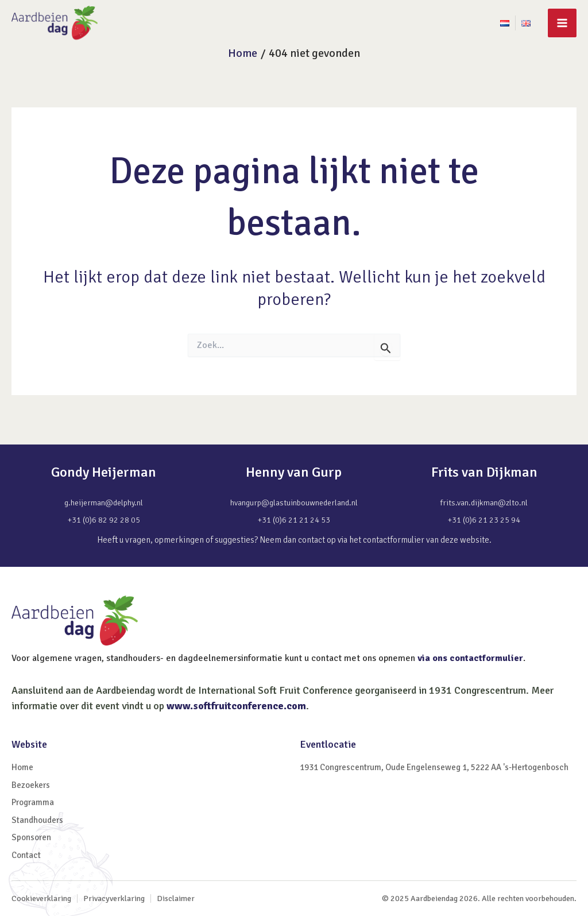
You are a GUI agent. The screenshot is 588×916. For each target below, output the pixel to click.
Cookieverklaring (41, 898)
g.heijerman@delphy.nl (104, 503)
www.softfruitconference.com (236, 706)
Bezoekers (31, 785)
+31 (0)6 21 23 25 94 (484, 520)
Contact (26, 855)
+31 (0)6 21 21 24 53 (294, 520)
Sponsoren (31, 837)
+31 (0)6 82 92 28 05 (104, 520)
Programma (33, 802)
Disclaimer (176, 898)
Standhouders (37, 820)
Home (22, 767)
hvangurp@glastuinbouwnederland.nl (294, 503)
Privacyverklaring (114, 898)
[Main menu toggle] (562, 23)
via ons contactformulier (470, 658)
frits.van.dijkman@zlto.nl (484, 503)
